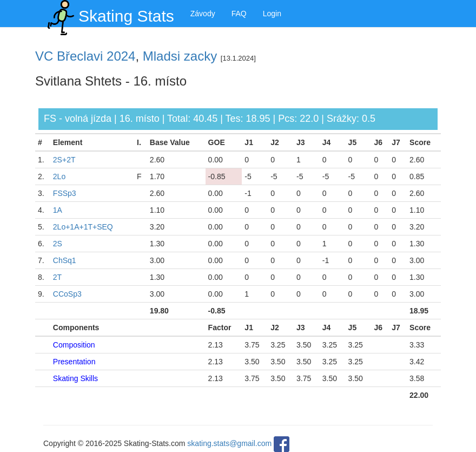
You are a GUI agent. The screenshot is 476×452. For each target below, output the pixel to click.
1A (58, 210)
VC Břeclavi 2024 (85, 56)
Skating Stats (109, 14)
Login (272, 14)
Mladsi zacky (180, 56)
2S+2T (64, 160)
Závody (203, 14)
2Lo (59, 176)
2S (58, 244)
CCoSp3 (67, 294)
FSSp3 (65, 193)
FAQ (239, 14)
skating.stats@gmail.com (229, 443)
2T (57, 277)
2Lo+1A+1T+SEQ (83, 227)
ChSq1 (65, 260)
